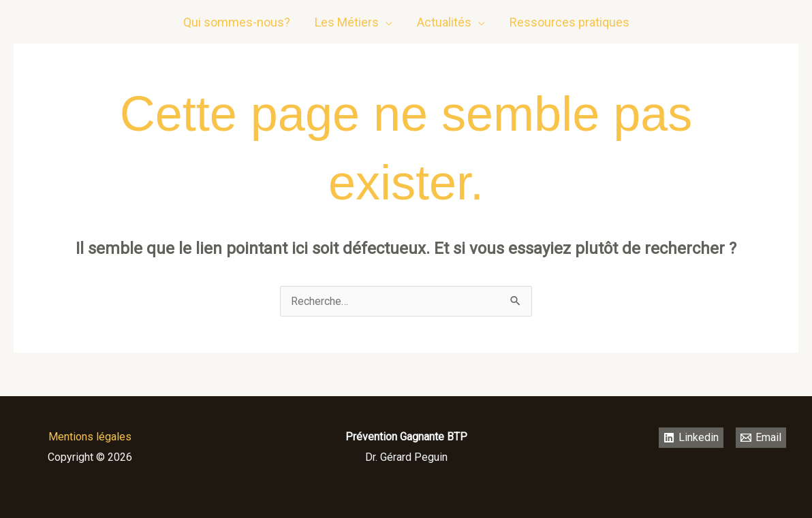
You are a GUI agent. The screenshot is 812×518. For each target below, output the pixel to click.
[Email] (761, 438)
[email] (788, 22)
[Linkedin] (761, 22)
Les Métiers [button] (347, 22)
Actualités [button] (444, 22)
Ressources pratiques (569, 22)
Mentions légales (90, 437)
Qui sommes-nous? (237, 22)
